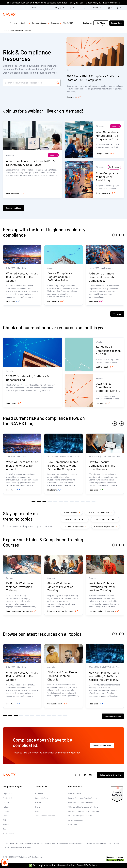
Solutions (25, 23)
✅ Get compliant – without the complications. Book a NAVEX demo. (64, 865)
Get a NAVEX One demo (102, 744)
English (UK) (8, 797)
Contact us (88, 23)
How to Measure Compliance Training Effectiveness (102, 465)
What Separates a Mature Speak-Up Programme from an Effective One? (107, 137)
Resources (55, 23)
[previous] (115, 235)
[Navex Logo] (10, 15)
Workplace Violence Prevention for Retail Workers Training (102, 587)
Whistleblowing (72, 511)
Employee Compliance (75, 518)
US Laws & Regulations (75, 525)
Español (6, 814)
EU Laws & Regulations (105, 525)
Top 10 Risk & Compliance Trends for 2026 (108, 349)
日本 (5, 819)
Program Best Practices (105, 518)
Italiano (6, 806)
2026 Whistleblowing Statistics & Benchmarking (27, 377)
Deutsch (6, 801)
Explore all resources (113, 715)
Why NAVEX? (68, 23)
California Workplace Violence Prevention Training (19, 587)
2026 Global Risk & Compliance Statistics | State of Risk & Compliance (94, 78)
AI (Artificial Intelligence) (100, 511)
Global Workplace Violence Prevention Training (60, 587)
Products (13, 23)
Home (5, 30)
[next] (122, 235)
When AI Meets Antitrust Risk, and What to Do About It (22, 277)
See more (117, 313)
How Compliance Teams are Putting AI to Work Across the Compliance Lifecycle (63, 466)
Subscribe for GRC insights (111, 774)
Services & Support (40, 23)
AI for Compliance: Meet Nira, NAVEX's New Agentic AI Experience (31, 163)
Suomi (5, 827)
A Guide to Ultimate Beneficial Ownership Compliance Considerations (103, 279)
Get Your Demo (117, 23)
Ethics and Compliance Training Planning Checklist (62, 676)
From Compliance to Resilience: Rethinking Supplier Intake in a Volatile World (108, 180)
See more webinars (14, 208)
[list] (116, 8)
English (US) (8, 792)
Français (6, 810)
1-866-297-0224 (98, 8)
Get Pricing (101, 23)
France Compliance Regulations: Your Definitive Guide (60, 277)
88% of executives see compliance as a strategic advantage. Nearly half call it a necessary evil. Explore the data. (64, 3)
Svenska (6, 823)
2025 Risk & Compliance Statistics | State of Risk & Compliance (108, 388)
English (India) (8, 832)
